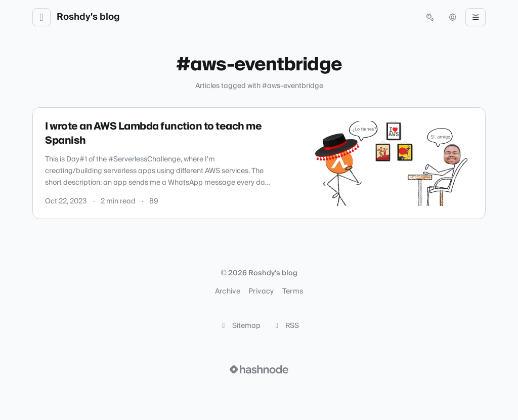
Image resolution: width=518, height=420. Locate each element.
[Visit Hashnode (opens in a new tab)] (259, 369)
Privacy (261, 291)
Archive (228, 291)
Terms (293, 291)
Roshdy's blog (88, 17)
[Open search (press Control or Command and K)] (430, 17)
